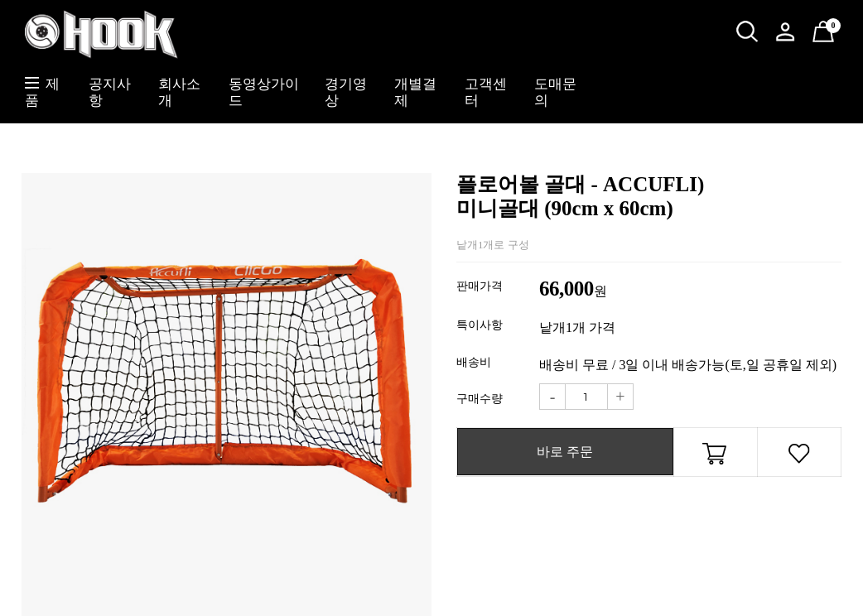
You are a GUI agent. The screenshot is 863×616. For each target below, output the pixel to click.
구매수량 (480, 399)
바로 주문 (565, 452)
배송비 (474, 362)
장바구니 (716, 456)
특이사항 (480, 325)
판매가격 (480, 286)
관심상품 (799, 456)
